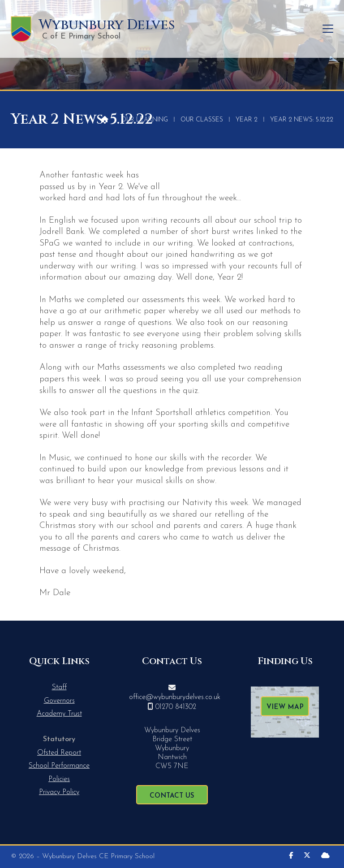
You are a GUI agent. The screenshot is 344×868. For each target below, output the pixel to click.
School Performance (59, 766)
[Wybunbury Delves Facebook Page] (291, 856)
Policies (59, 779)
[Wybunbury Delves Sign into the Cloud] (325, 856)
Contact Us (172, 796)
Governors (59, 701)
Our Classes (202, 120)
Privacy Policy (59, 792)
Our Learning (144, 120)
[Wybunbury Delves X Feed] (307, 856)
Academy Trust (59, 714)
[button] (328, 29)
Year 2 (247, 120)
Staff (59, 687)
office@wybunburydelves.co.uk (175, 697)
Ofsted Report (59, 753)
